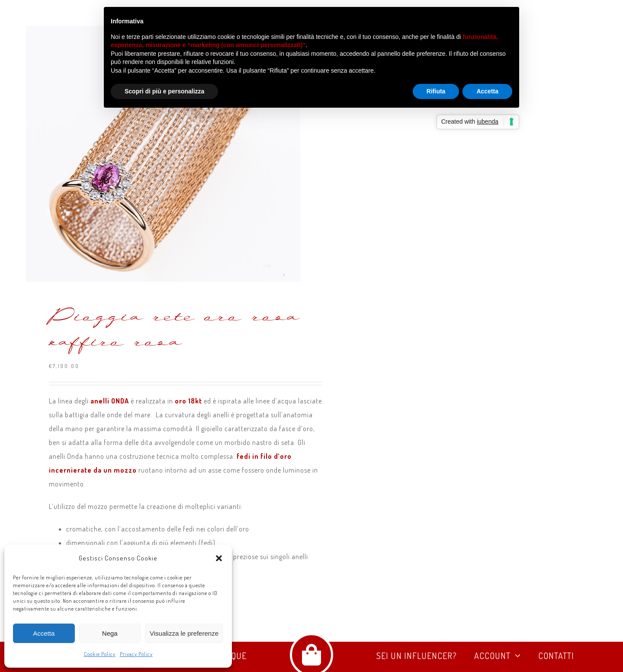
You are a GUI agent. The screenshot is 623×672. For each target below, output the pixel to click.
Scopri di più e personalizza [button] (164, 91)
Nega (110, 633)
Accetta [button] (487, 91)
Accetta (44, 633)
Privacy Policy (136, 654)
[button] (219, 558)
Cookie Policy (100, 654)
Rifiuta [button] (436, 91)
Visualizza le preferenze (184, 633)
